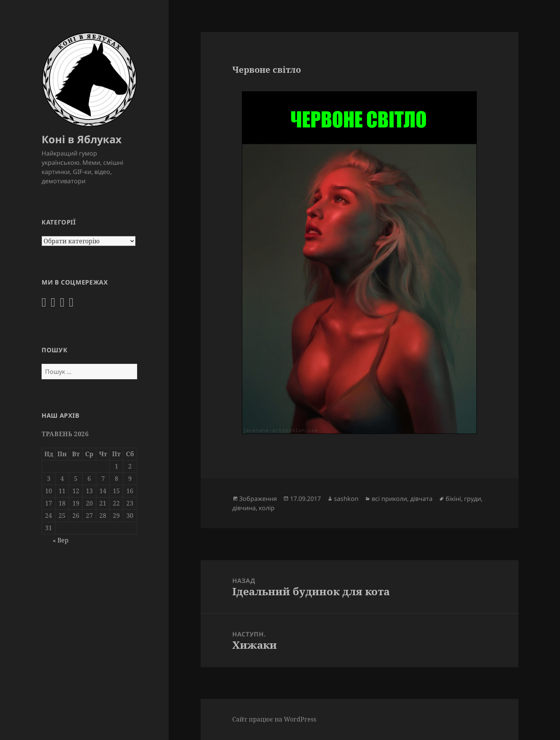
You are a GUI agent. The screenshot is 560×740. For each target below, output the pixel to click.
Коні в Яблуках (82, 139)
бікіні (453, 499)
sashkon (346, 499)
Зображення (258, 499)
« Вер (61, 540)
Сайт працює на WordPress (274, 719)
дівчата (421, 499)
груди (473, 499)
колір (267, 508)
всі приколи (389, 499)
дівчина (244, 508)
